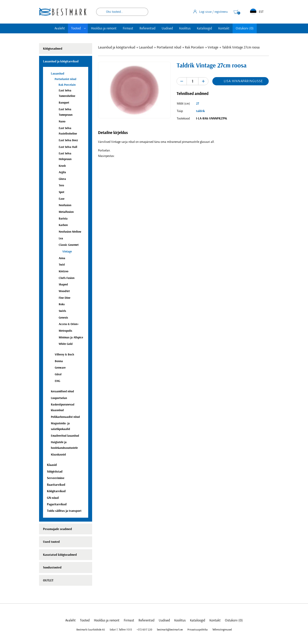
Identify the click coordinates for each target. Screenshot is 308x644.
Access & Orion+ (69, 324)
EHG (57, 381)
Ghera (62, 179)
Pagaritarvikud (57, 504)
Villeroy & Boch (64, 355)
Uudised (167, 28)
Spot (61, 192)
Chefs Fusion (67, 278)
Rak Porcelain (194, 47)
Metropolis (65, 331)
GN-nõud (53, 498)
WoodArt (64, 291)
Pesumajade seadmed (57, 529)
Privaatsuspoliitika (198, 630)
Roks (62, 304)
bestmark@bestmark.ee (170, 630)
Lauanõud (146, 47)
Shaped (63, 285)
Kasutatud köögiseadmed (60, 555)
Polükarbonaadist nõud (65, 417)
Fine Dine (65, 298)
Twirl (62, 265)
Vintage (213, 47)
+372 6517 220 (144, 630)
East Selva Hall (68, 147)
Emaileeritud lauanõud (65, 436)
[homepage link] (63, 12)
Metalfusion (66, 212)
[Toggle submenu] (85, 28)
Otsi (143, 12)
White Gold (66, 344)
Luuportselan (59, 398)
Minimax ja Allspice (71, 337)
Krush (62, 166)
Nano (62, 122)
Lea (61, 238)
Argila (62, 172)
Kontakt (224, 28)
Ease (62, 199)
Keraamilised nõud (62, 391)
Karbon (63, 225)
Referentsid (147, 28)
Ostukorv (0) (245, 28)
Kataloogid (204, 28)
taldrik (200, 111)
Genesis (63, 318)
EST (257, 12)
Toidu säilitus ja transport (64, 511)
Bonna (59, 361)
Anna (62, 258)
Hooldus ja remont (104, 28)
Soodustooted (52, 567)
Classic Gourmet (69, 245)
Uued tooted (51, 542)
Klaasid (52, 465)
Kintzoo (64, 271)
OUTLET (48, 580)
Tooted (76, 28)
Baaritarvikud (56, 485)
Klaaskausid (58, 455)
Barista (63, 219)
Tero (61, 185)
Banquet (64, 103)
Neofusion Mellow (70, 232)
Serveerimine (56, 478)
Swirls (62, 311)
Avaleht (60, 28)
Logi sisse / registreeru (210, 12)
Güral (58, 374)
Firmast (128, 28)
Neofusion (65, 205)
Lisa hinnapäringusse (243, 81)
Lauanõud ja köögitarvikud (117, 47)
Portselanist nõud (169, 47)
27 (198, 104)
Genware (60, 368)
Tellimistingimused (222, 630)
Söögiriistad (55, 472)
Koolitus (185, 28)
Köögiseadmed (53, 49)
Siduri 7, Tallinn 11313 (121, 630)
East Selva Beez (68, 140)
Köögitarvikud (56, 491)
